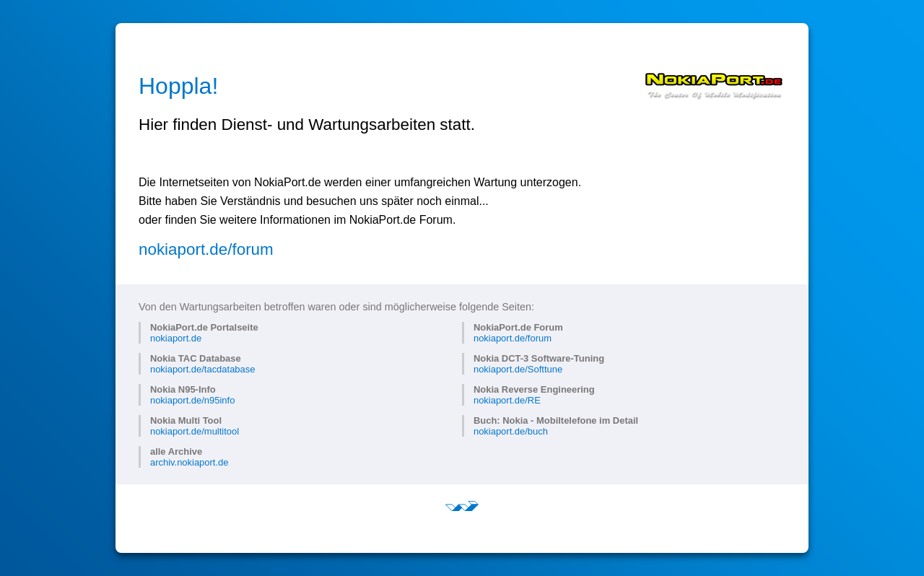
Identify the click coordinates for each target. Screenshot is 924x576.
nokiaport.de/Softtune (518, 369)
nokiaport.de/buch (511, 431)
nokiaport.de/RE (507, 400)
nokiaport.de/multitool (195, 431)
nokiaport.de (176, 338)
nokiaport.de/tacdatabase (202, 369)
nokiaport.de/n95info (192, 400)
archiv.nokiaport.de (189, 462)
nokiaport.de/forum (206, 249)
